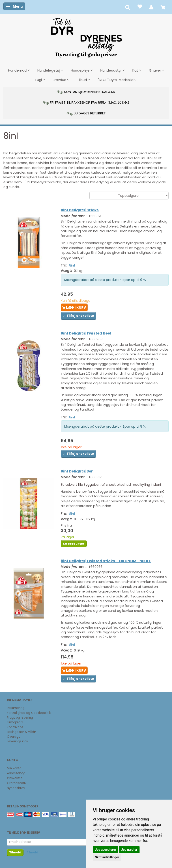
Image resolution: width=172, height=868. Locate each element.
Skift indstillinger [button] (107, 857)
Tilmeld (15, 852)
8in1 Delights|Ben (77, 471)
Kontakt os (15, 727)
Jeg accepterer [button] (105, 850)
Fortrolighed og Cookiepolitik (29, 713)
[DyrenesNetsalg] (86, 36)
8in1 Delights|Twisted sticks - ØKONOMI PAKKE (106, 561)
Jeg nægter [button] (129, 850)
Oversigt (13, 737)
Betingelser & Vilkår (21, 732)
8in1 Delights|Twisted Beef (86, 333)
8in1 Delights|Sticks (80, 210)
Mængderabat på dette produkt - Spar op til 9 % (105, 280)
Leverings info (17, 741)
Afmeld (32, 852)
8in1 (72, 265)
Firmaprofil (15, 722)
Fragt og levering (20, 718)
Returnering (16, 708)
